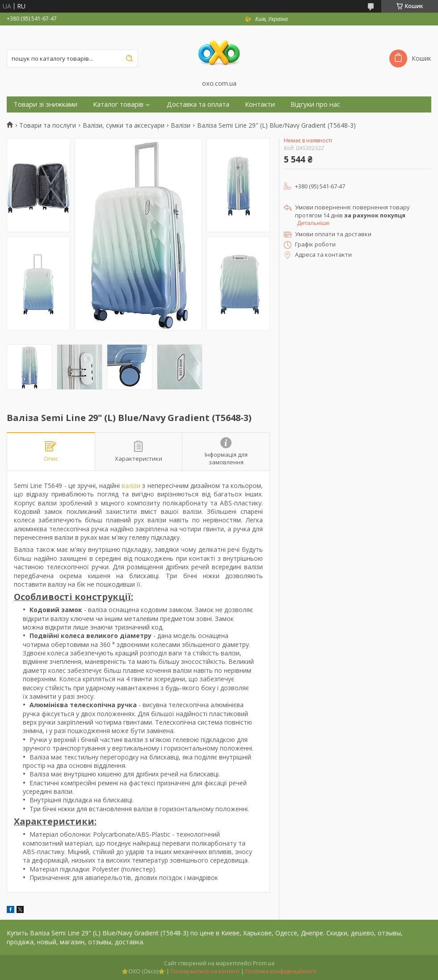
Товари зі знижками (45, 104)
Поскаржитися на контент (205, 971)
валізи (131, 486)
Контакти (260, 104)
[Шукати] (129, 58)
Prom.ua (264, 963)
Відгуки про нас (315, 104)
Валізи (181, 125)
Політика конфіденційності (281, 971)
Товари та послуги (48, 125)
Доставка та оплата (198, 104)
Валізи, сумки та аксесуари (124, 125)
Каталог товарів (118, 104)
